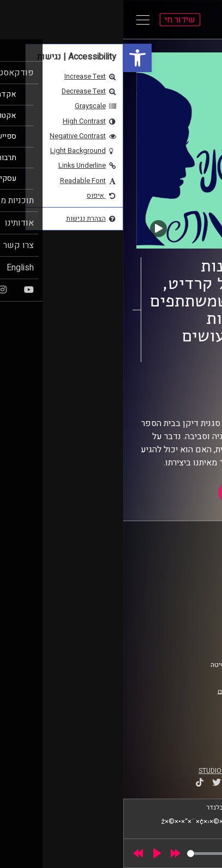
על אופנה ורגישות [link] (155, 387)
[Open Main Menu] (20, 20)
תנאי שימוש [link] (185, 618)
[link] (14, 58)
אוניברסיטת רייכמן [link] (176, 574)
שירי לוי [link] (151, 398)
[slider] (83, 854)
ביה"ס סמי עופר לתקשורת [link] (166, 564)
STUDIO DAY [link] (94, 771)
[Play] (34, 853)
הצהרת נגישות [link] (182, 628)
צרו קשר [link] (191, 639)
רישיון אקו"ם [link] (112, 691)
